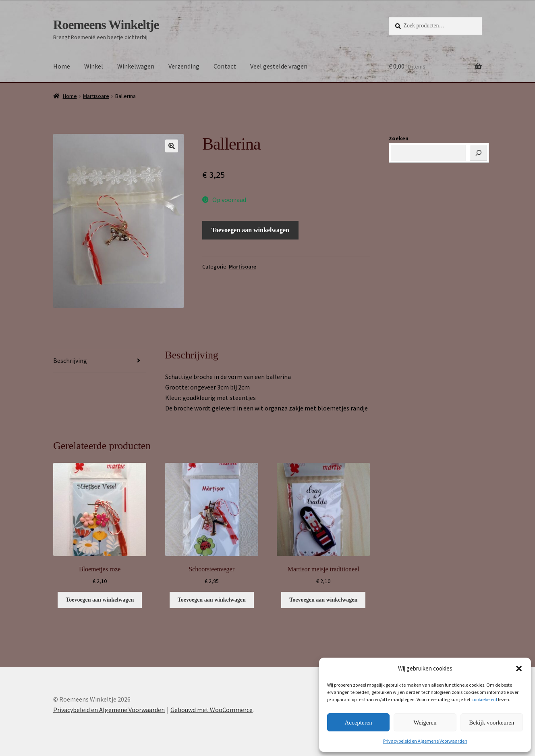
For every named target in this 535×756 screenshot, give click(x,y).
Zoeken (399, 138)
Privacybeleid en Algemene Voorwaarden (425, 741)
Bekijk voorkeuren (491, 723)
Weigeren (425, 723)
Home (62, 66)
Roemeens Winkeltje (106, 25)
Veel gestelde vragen (279, 66)
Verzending (184, 66)
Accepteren (359, 723)
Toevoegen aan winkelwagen (250, 230)
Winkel (94, 66)
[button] (519, 669)
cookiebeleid (484, 699)
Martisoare (96, 96)
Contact (225, 66)
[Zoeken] (479, 153)
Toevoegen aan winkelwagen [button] (100, 600)
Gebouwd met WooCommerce (212, 710)
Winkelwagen (136, 66)
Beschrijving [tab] (70, 360)
